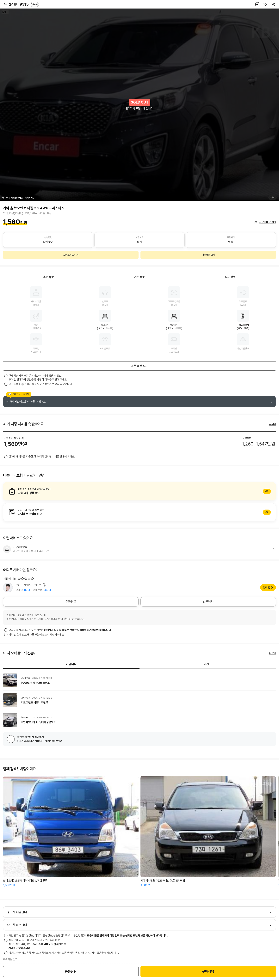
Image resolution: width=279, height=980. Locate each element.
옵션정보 (49, 277)
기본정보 (139, 277)
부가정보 (230, 277)
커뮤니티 (71, 664)
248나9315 (24, 4)
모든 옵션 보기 (139, 366)
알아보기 (139, 491)
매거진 (208, 664)
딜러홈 (267, 588)
